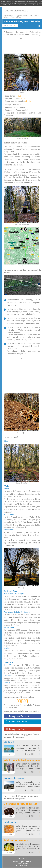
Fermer (39, 5)
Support (22, 865)
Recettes (25, 864)
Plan (28, 865)
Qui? (17, 865)
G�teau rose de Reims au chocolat (20, 804)
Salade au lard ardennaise (16, 840)
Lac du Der (9, 742)
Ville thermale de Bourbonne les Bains (22, 760)
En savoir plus (31, 5)
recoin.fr (23, 859)
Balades (19, 864)
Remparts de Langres (14, 778)
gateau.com (26, 861)
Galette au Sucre (12, 822)
